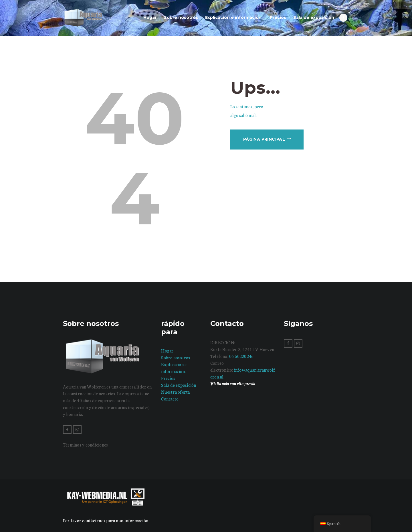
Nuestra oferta (175, 392)
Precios (168, 378)
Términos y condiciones (85, 445)
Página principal (264, 139)
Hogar (167, 351)
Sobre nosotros (176, 357)
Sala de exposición (179, 385)
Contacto (170, 399)
